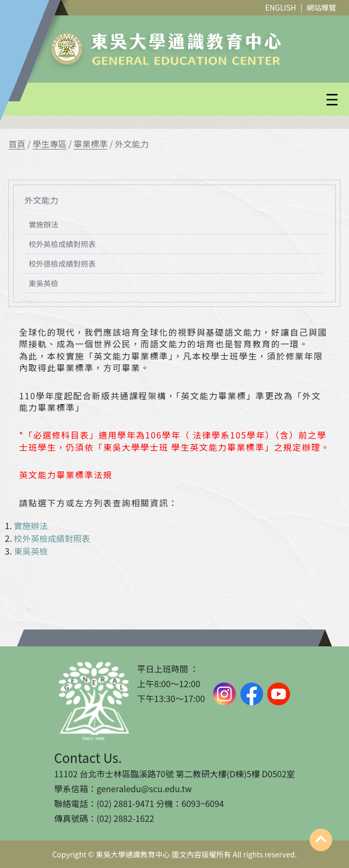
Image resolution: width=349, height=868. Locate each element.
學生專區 (49, 144)
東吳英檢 (43, 283)
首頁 (17, 144)
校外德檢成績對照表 (62, 264)
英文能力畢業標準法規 (66, 475)
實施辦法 (43, 224)
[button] (200, 100)
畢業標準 (91, 144)
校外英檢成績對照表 (62, 244)
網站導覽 (321, 7)
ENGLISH (281, 7)
